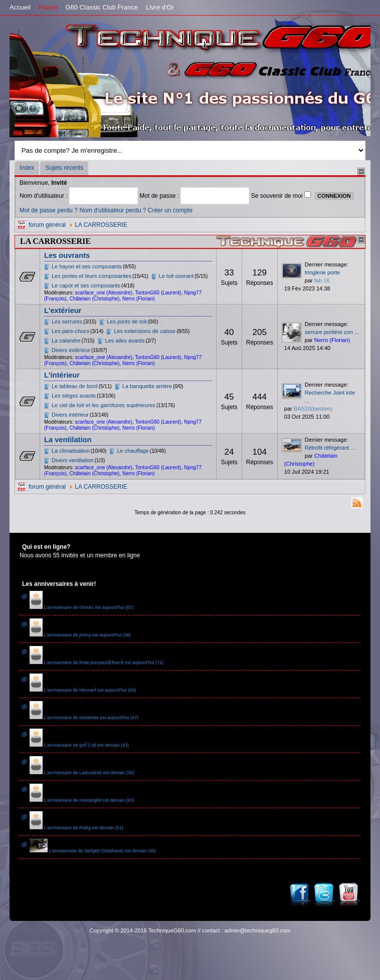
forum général (47, 225)
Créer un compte (170, 210)
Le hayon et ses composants (87, 266)
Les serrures (67, 321)
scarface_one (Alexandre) (104, 293)
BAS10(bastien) (313, 409)
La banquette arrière (147, 386)
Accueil (20, 7)
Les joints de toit (127, 321)
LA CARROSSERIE (101, 225)
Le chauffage (133, 451)
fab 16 (322, 280)
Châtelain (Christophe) (94, 299)
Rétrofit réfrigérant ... (330, 448)
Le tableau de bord (75, 386)
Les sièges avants (74, 396)
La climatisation (71, 451)
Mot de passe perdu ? (49, 210)
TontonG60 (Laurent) (158, 293)
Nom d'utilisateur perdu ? (113, 210)
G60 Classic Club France (102, 7)
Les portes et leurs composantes (91, 276)
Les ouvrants (67, 255)
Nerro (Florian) (139, 299)
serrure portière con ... (332, 332)
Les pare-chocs (70, 331)
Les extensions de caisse (145, 331)
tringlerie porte (322, 272)
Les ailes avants (125, 341)
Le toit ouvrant (176, 276)
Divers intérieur (70, 415)
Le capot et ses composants (86, 285)
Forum (48, 7)
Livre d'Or (160, 7)
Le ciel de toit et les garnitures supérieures (104, 405)
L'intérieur (62, 375)
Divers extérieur (71, 350)
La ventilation (68, 440)
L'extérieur (63, 310)
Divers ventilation (73, 460)
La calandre (66, 341)
